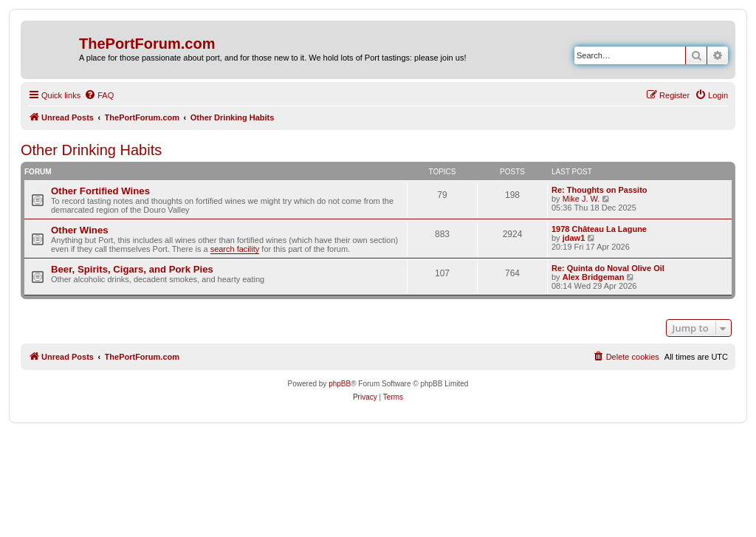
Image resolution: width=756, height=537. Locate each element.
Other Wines (80, 230)
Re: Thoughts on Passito (599, 190)
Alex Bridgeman (594, 277)
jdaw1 (574, 238)
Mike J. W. (581, 199)
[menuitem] (99, 95)
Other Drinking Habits (91, 150)
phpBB (340, 384)
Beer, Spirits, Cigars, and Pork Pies (132, 269)
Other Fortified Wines (100, 191)
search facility (235, 249)
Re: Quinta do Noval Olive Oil (608, 268)
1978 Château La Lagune (599, 229)
